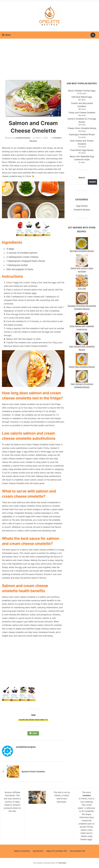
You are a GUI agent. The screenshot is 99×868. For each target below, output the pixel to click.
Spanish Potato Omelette (33, 772)
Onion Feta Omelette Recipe (82, 367)
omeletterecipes (23, 138)
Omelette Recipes (82, 210)
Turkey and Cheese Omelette (82, 113)
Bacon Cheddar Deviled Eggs (82, 91)
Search (82, 178)
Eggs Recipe (82, 206)
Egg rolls (82, 288)
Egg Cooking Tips (77, 851)
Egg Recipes (38, 851)
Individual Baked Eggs (82, 97)
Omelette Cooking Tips (57, 851)
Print (35, 733)
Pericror (62, 863)
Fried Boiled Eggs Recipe (82, 150)
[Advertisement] (49, 62)
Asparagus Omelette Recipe (82, 134)
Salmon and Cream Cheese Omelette (33, 720)
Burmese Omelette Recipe (82, 251)
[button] (6, 35)
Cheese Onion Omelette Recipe (82, 128)
